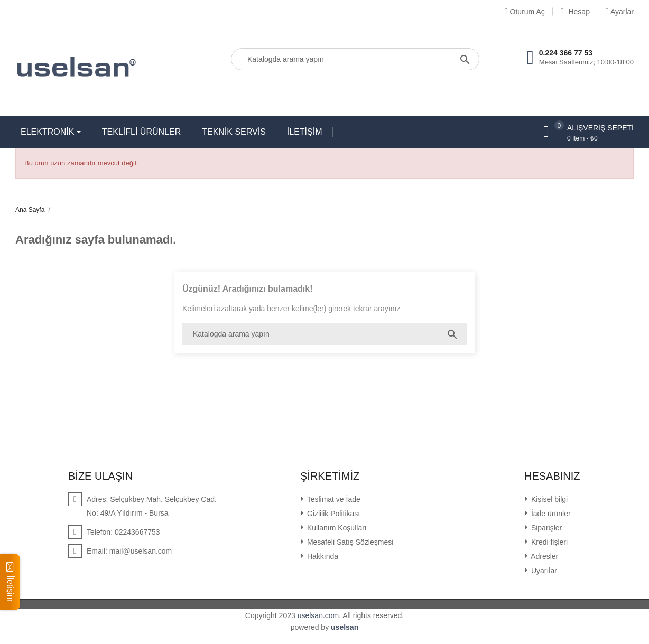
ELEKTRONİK (49, 132)
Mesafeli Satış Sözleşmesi (349, 542)
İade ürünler (550, 514)
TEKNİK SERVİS (234, 132)
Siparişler (545, 528)
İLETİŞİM (305, 132)
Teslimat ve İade (333, 499)
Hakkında (322, 556)
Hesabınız (552, 476)
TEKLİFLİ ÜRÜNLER (141, 132)
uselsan (345, 627)
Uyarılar (543, 571)
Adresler (544, 556)
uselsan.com (318, 615)
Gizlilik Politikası (332, 514)
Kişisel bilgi (548, 499)
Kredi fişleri (548, 542)
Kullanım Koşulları (336, 528)
